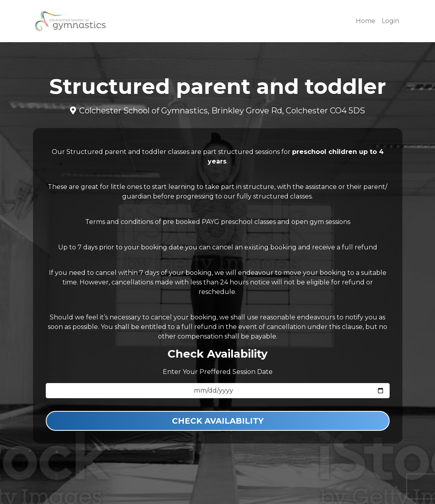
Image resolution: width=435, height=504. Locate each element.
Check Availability (218, 421)
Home (366, 21)
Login (390, 21)
